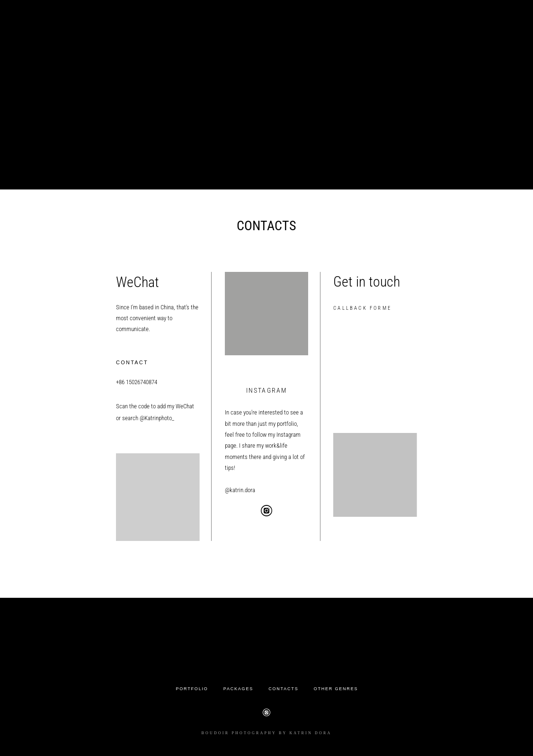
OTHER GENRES (336, 689)
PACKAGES (238, 689)
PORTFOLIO (192, 689)
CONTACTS (283, 689)
